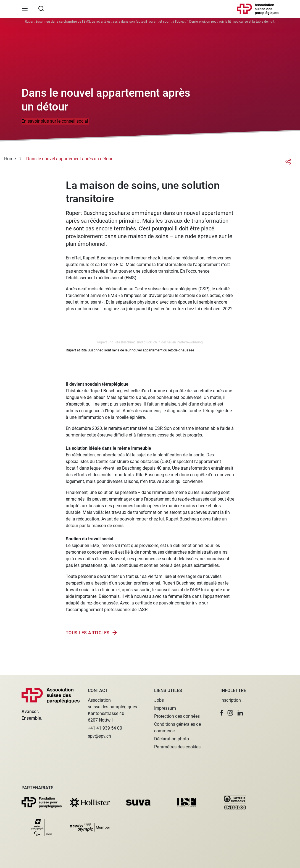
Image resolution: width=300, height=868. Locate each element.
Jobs (159, 700)
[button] (222, 713)
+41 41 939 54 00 (105, 728)
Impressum (165, 708)
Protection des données (177, 716)
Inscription (231, 700)
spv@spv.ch (99, 736)
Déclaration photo (172, 739)
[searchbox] (41, 8)
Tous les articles (88, 633)
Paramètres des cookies (177, 747)
